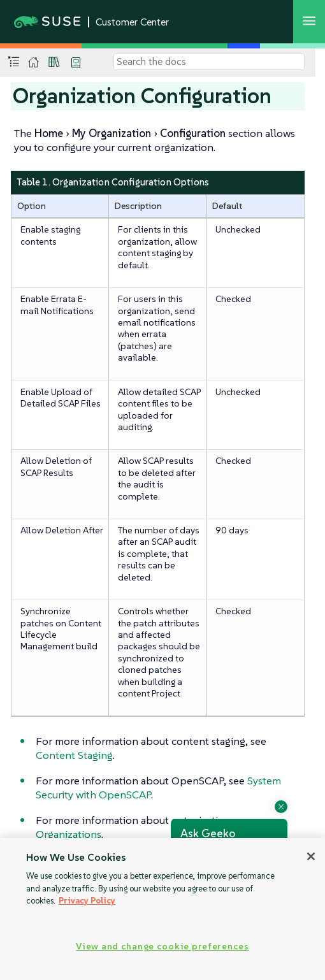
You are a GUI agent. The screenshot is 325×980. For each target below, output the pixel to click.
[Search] (209, 62)
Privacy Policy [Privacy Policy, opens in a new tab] (87, 901)
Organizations (69, 834)
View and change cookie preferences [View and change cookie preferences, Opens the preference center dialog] (162, 946)
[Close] (311, 856)
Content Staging (74, 755)
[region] (162, 909)
